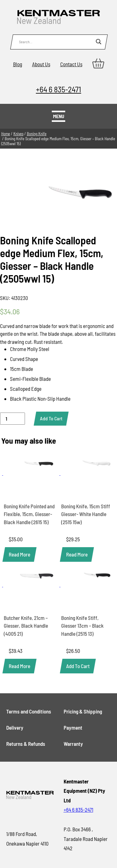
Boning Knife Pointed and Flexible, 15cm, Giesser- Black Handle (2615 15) (29, 514)
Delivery (15, 727)
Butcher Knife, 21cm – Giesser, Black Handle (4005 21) (26, 626)
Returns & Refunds (26, 744)
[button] (78, 666)
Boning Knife (37, 134)
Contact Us (71, 64)
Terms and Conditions (29, 711)
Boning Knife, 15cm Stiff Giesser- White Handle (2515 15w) (86, 514)
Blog (18, 64)
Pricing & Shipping (83, 711)
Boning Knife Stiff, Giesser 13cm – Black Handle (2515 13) (82, 626)
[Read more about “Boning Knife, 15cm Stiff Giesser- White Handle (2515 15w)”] (77, 554)
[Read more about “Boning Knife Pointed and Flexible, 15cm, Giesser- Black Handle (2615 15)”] (19, 554)
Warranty (73, 744)
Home (6, 134)
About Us (41, 64)
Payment (73, 727)
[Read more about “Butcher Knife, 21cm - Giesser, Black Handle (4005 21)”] (19, 666)
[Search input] (56, 42)
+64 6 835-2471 (58, 89)
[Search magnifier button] (99, 42)
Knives (18, 134)
